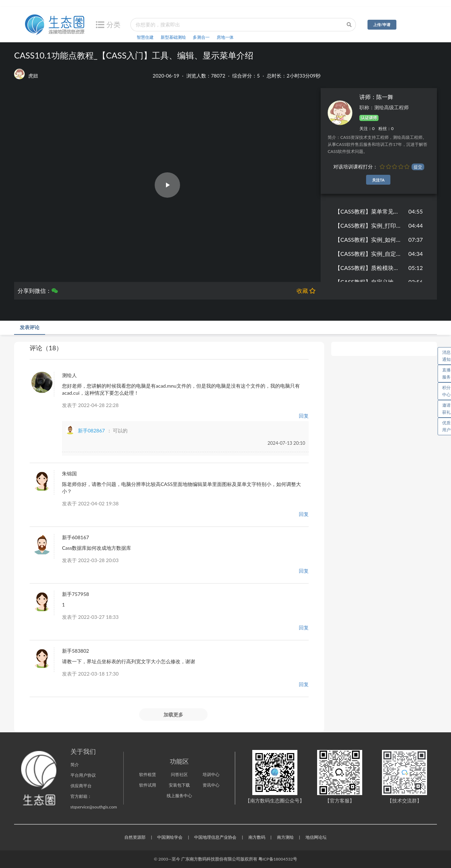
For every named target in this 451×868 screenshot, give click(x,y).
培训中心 (211, 774)
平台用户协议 (83, 775)
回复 (304, 416)
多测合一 (201, 37)
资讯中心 (211, 785)
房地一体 (225, 37)
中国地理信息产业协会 (215, 837)
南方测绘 (285, 837)
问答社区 (179, 774)
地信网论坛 (316, 837)
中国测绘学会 (170, 837)
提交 (418, 167)
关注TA (378, 180)
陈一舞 (385, 97)
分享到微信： (38, 291)
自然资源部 (135, 837)
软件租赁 (148, 774)
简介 (75, 765)
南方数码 (257, 837)
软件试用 (148, 785)
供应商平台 (81, 786)
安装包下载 (179, 785)
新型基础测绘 (173, 37)
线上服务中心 (179, 796)
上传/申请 (382, 24)
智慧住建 (145, 37)
